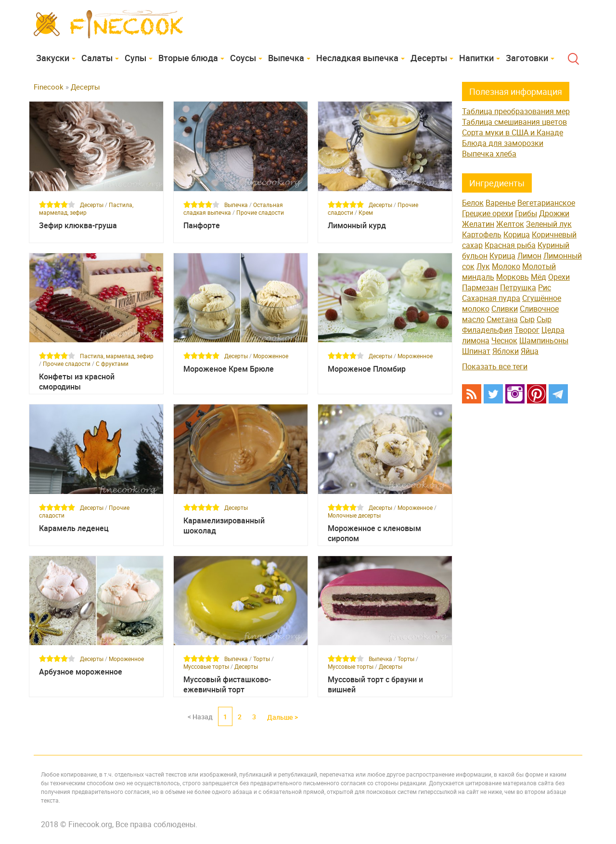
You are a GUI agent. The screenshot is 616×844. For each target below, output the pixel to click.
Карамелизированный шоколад (224, 526)
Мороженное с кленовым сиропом (374, 533)
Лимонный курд (357, 226)
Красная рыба (510, 245)
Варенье (500, 203)
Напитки (476, 58)
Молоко (506, 266)
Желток (510, 224)
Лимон (529, 256)
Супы (135, 58)
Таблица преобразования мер (516, 111)
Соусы (243, 58)
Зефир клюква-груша (78, 226)
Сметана (502, 319)
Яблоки (506, 351)
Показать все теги (495, 366)
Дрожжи (554, 213)
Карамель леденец (74, 528)
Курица (502, 256)
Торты (262, 659)
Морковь (513, 277)
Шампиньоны (544, 340)
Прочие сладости (260, 212)
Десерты (429, 58)
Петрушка (518, 287)
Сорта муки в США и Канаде (513, 132)
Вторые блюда (188, 58)
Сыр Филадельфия (507, 325)
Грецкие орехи (488, 213)
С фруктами (112, 364)
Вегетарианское (546, 203)
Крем (366, 212)
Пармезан (480, 287)
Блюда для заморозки (503, 143)
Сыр (527, 319)
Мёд (539, 277)
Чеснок (504, 340)
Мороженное (271, 356)
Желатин (478, 224)
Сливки (505, 309)
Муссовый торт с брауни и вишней (375, 685)
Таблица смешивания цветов (514, 122)
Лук (483, 266)
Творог (527, 330)
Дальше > (282, 717)
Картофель (482, 234)
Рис (545, 287)
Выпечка (286, 58)
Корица (517, 234)
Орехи (559, 277)
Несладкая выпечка (357, 58)
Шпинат (476, 351)
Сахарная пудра (491, 298)
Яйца (530, 351)
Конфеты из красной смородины (77, 382)
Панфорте (202, 226)
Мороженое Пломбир (367, 369)
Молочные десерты (354, 515)
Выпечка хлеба (489, 154)
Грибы (526, 213)
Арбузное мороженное (81, 672)
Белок (473, 203)
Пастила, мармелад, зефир (86, 208)
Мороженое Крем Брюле (229, 369)
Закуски (53, 58)
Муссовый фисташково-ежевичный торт (227, 685)
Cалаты (97, 58)
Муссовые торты (206, 666)
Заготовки (527, 58)
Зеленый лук (549, 224)
